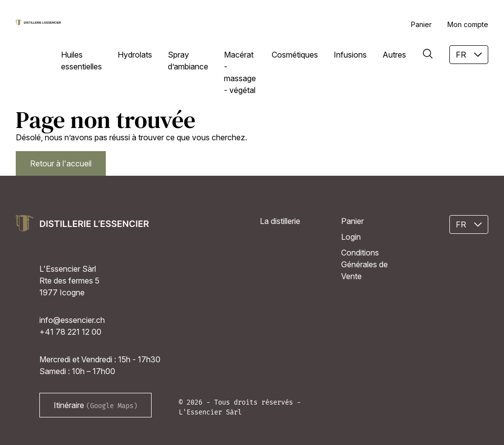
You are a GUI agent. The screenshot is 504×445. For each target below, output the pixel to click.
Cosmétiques (295, 55)
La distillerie (280, 221)
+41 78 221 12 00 (70, 332)
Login (351, 237)
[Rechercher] (428, 54)
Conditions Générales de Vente (364, 264)
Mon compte (468, 24)
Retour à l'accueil (61, 163)
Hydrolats (135, 55)
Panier (421, 24)
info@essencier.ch (72, 320)
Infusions (350, 55)
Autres (394, 55)
